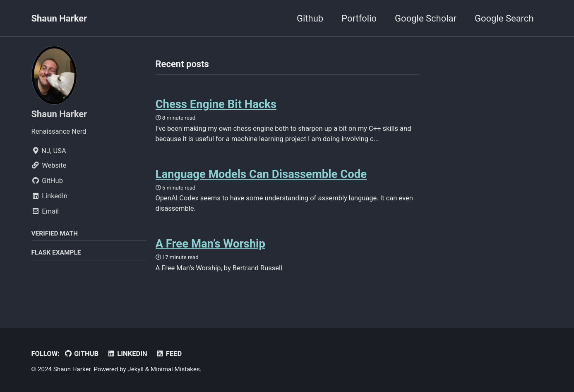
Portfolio (359, 18)
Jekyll (136, 369)
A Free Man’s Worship (210, 244)
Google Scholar (426, 18)
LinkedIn (127, 354)
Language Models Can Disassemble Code (261, 174)
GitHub (81, 354)
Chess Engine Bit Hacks (216, 104)
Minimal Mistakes (175, 369)
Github (310, 18)
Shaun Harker (59, 18)
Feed (169, 354)
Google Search (504, 18)
